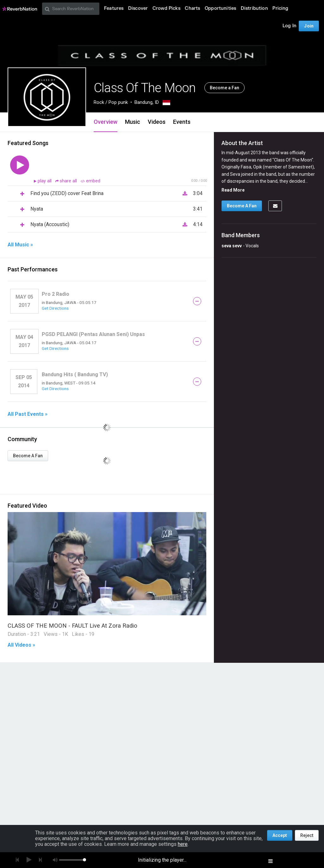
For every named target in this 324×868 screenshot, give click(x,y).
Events (182, 122)
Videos (157, 122)
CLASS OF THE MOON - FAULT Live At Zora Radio (72, 626)
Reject (307, 835)
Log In (290, 26)
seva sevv (232, 246)
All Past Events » (28, 414)
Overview (106, 122)
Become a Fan (224, 88)
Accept (280, 835)
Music (133, 122)
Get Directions (55, 308)
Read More (233, 190)
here (183, 844)
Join (309, 26)
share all (67, 181)
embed (90, 181)
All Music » (20, 245)
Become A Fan (28, 456)
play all (45, 181)
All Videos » (21, 645)
